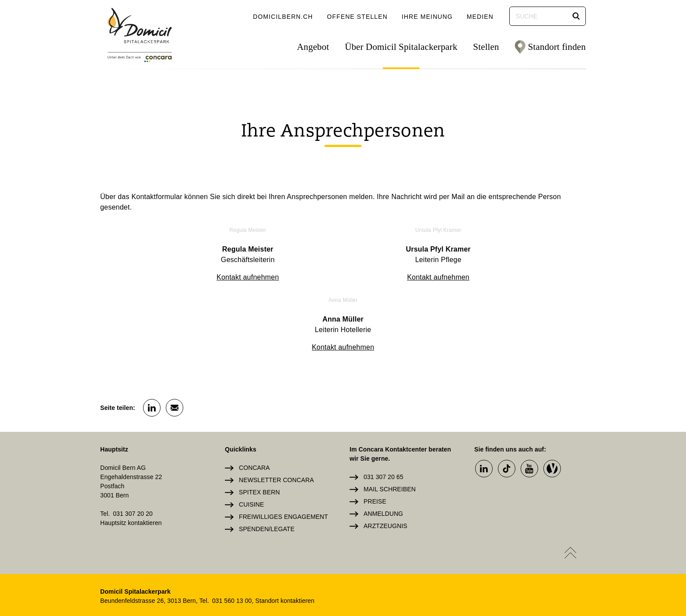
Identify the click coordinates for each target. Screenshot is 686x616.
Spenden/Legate (267, 458)
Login (332, 559)
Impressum (375, 559)
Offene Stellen (357, 17)
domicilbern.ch (283, 17)
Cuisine (251, 434)
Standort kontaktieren (285, 530)
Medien (480, 17)
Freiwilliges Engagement (283, 446)
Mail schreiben (390, 418)
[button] (576, 16)
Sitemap (481, 559)
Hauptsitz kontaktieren (131, 452)
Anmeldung (383, 443)
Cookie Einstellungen (547, 559)
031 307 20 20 (133, 443)
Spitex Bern (259, 421)
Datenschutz (430, 559)
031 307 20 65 (383, 406)
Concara (254, 397)
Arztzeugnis (385, 455)
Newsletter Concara (276, 409)
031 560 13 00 (232, 530)
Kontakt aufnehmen (179, 277)
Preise (375, 430)
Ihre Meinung (427, 17)
